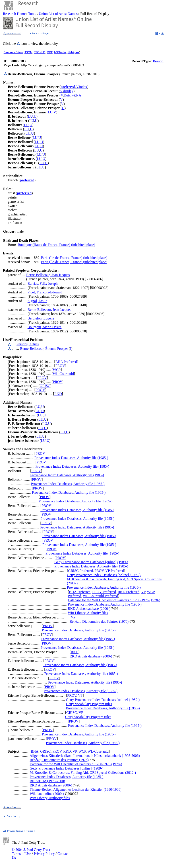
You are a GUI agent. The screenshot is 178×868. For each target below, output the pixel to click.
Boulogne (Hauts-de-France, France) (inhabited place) (56, 245)
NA (79, 95)
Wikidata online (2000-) (47, 794)
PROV (60, 366)
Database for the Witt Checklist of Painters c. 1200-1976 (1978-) (114, 600)
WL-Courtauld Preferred (100, 596)
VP (143, 592)
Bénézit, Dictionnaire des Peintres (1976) (99, 621)
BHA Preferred (66, 362)
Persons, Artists (28, 344)
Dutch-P (70, 95)
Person (158, 61)
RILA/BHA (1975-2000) (47, 781)
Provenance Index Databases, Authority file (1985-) (71, 458)
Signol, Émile (37, 301)
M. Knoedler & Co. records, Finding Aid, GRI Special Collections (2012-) (83, 773)
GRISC (45, 386)
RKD (58, 394)
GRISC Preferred (80, 571)
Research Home (15, 14)
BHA (35, 751)
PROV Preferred (104, 592)
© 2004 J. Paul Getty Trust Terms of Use (31, 852)
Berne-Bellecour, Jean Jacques (48, 275)
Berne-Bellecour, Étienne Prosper (44, 349)
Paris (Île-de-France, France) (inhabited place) (74, 258)
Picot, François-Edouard (45, 292)
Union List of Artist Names (58, 14)
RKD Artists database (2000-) (89, 609)
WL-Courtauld (63, 374)
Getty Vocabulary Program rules (89, 704)
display (68, 91)
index (83, 87)
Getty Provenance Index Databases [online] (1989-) (91, 562)
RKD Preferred (129, 592)
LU (50, 112)
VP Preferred (115, 571)
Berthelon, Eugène (41, 318)
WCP (57, 370)
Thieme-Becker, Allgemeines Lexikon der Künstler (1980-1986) (76, 789)
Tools (32, 14)
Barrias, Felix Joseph (43, 284)
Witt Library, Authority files (88, 613)
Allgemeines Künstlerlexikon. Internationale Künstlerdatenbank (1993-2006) (85, 756)
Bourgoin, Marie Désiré (45, 327)
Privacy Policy (44, 854)
